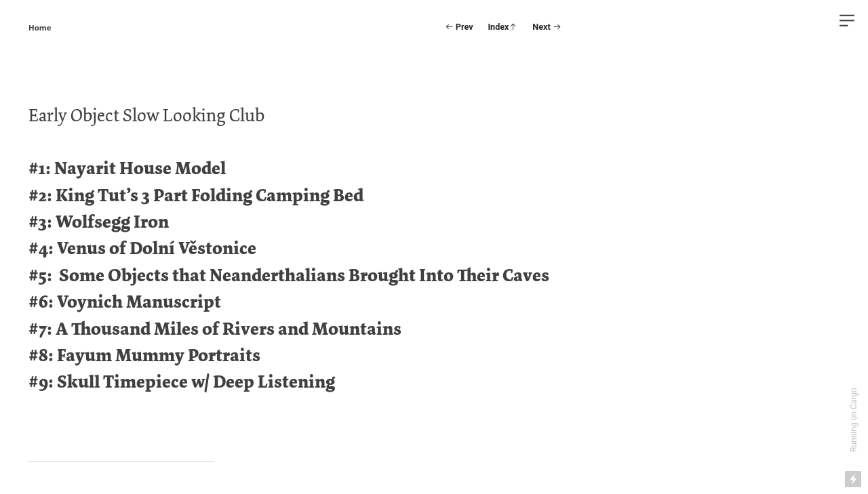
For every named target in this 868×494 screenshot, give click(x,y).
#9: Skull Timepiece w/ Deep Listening (182, 382)
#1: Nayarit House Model (127, 168)
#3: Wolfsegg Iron (99, 222)
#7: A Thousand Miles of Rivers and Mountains (215, 329)
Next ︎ (547, 27)
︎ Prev (459, 27)
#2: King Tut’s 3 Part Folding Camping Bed (196, 195)
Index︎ (502, 27)
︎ (847, 21)
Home (40, 27)
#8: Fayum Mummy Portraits (144, 355)
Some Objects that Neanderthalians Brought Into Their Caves (304, 275)
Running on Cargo (854, 420)
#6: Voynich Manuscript (125, 302)
